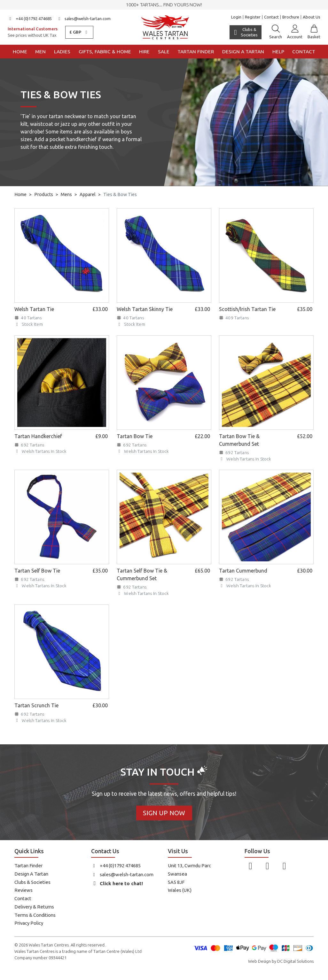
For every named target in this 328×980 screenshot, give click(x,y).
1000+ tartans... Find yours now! (164, 5)
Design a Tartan (243, 52)
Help (278, 52)
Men (40, 52)
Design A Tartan (31, 874)
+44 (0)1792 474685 (30, 19)
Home (20, 52)
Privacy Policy (29, 923)
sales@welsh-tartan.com (84, 19)
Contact (271, 17)
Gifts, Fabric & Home (105, 52)
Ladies (62, 52)
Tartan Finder (196, 52)
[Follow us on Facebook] (250, 866)
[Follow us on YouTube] (284, 866)
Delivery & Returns (34, 907)
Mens (66, 194)
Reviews (23, 890)
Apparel (88, 194)
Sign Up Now (164, 813)
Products (44, 194)
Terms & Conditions (35, 915)
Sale (164, 52)
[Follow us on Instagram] (267, 866)
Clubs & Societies (32, 882)
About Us (312, 17)
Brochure (291, 17)
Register (253, 17)
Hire (144, 52)
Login (236, 17)
